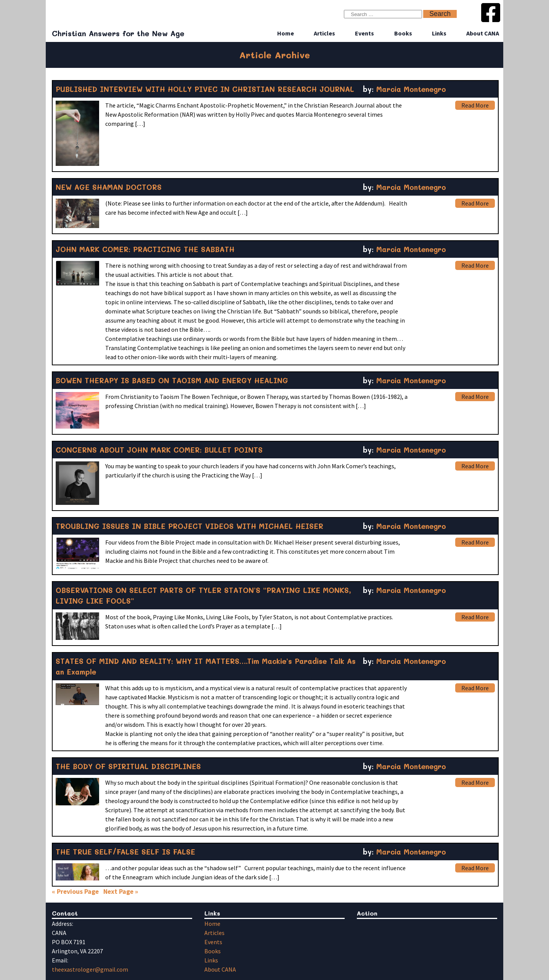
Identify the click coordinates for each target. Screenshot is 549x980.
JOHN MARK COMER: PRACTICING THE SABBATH (145, 249)
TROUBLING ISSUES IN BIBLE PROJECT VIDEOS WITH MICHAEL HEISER (189, 526)
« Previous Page (75, 892)
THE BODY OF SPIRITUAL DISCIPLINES (128, 766)
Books (403, 33)
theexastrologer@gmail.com (90, 969)
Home (286, 33)
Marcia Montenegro (411, 89)
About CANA (483, 33)
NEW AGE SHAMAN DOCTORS (109, 187)
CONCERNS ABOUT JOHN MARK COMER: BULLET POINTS (159, 450)
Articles (324, 33)
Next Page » (121, 892)
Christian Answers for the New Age (118, 33)
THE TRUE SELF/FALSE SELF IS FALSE (125, 852)
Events (364, 33)
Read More (475, 105)
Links (439, 33)
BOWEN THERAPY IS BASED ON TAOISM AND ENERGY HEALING (172, 380)
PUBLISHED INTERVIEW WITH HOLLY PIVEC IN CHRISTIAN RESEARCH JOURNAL (205, 89)
